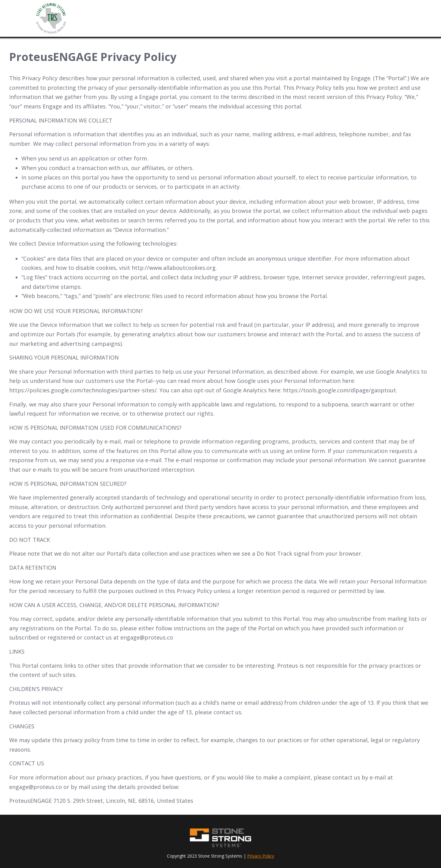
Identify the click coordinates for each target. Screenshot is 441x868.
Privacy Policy (261, 856)
